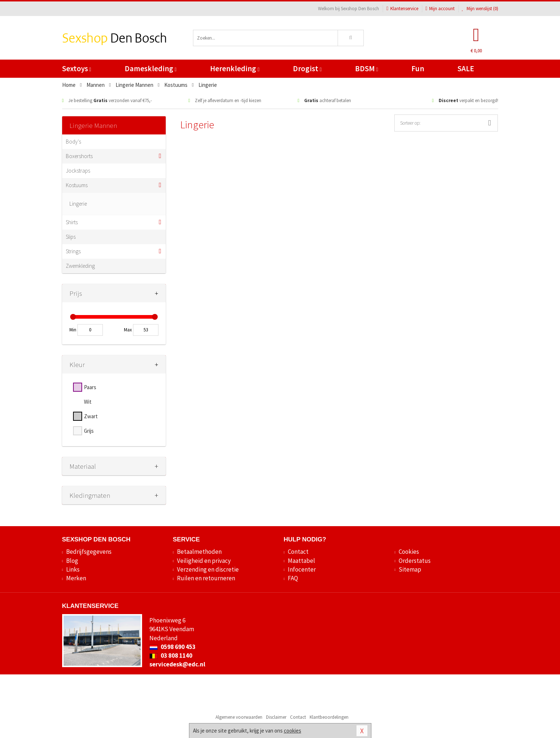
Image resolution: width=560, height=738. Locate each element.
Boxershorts (79, 156)
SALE (466, 68)
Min (73, 330)
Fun (418, 68)
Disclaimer (276, 717)
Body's (73, 142)
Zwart (91, 416)
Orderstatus (415, 561)
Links (73, 569)
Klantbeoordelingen (329, 717)
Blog (72, 561)
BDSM (366, 68)
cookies (293, 731)
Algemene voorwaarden (239, 717)
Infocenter (302, 569)
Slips (71, 237)
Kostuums (77, 185)
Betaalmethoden (199, 552)
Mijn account (440, 9)
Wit (88, 402)
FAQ (293, 578)
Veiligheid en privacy (204, 561)
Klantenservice (402, 9)
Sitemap (410, 569)
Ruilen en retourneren (206, 578)
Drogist (307, 68)
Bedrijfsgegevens (89, 552)
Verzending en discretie (208, 569)
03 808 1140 (171, 656)
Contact (298, 552)
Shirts (72, 222)
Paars (90, 387)
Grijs (89, 431)
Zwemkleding (80, 266)
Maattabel (301, 561)
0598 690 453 (172, 647)
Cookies (409, 552)
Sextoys (77, 68)
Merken (76, 578)
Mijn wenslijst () (480, 9)
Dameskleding (151, 68)
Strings (73, 251)
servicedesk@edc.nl (177, 664)
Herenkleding (235, 68)
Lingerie (78, 204)
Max (128, 330)
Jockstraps (78, 171)
